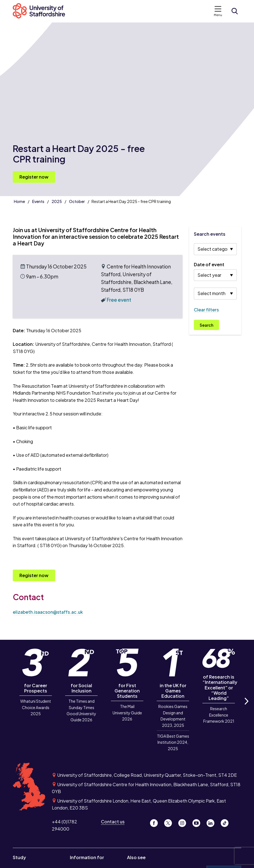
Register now (34, 177)
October (77, 201)
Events (38, 201)
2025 (57, 201)
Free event (119, 300)
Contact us (113, 822)
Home (19, 201)
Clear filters (206, 310)
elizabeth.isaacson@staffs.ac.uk (48, 612)
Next (246, 708)
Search (206, 325)
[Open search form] (235, 11)
